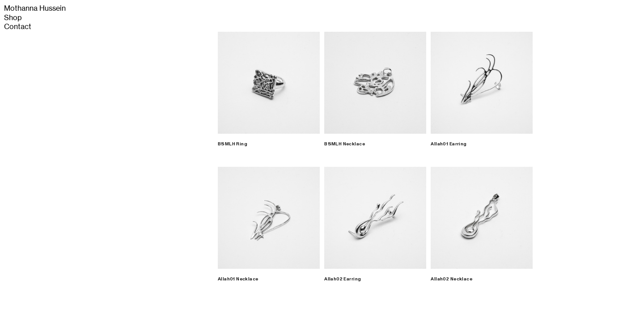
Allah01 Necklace (238, 279)
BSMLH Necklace (345, 144)
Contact (18, 27)
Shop (13, 18)
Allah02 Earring (343, 279)
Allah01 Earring (449, 144)
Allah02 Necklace (451, 279)
